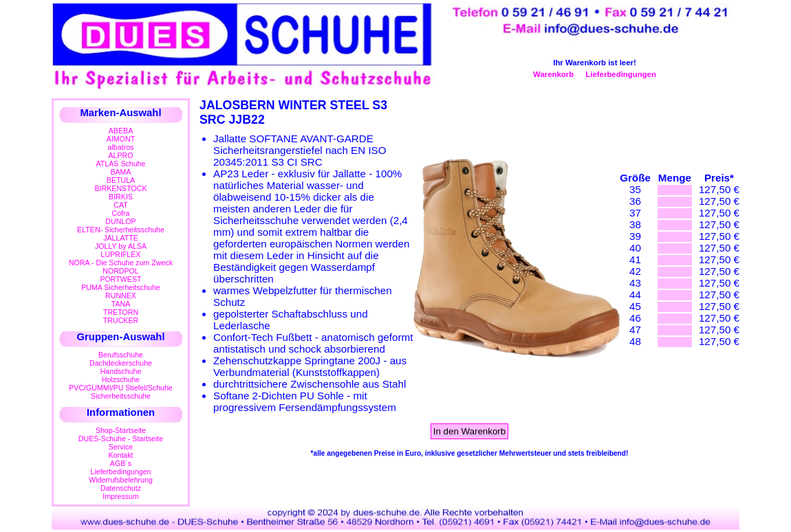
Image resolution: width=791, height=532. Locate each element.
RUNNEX (121, 296)
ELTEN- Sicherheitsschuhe (121, 230)
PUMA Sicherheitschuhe (121, 287)
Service (121, 447)
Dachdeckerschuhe (121, 363)
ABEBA (121, 131)
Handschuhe (121, 371)
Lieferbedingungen (621, 74)
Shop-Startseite (121, 430)
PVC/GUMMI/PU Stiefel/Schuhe (121, 388)
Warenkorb (553, 74)
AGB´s (121, 463)
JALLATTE (121, 238)
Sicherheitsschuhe (121, 396)
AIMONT (121, 139)
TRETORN (121, 312)
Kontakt (120, 455)
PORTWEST (120, 279)
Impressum (121, 496)
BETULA (121, 180)
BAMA (120, 172)
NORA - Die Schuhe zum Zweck (121, 263)
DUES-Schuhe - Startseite (121, 439)
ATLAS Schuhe (121, 164)
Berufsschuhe (121, 355)
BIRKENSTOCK (121, 188)
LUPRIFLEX (121, 254)
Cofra (121, 213)
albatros (121, 147)
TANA (121, 304)
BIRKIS (121, 197)
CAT (120, 205)
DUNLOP (120, 221)
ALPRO (120, 155)
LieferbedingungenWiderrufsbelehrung (121, 476)
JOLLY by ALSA (121, 246)
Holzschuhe (121, 379)
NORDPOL (121, 271)
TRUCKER (121, 320)
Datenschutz (121, 488)
